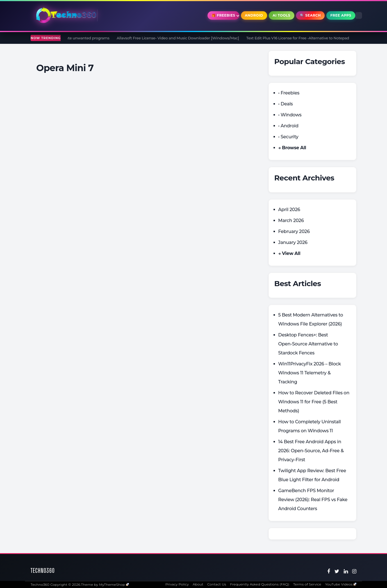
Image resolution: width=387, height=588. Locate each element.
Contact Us (217, 584)
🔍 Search (310, 15)
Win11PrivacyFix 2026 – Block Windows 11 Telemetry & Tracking (310, 373)
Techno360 (43, 570)
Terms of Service (307, 584)
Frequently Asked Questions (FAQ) (260, 584)
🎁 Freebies (223, 15)
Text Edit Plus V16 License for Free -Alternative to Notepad (300, 38)
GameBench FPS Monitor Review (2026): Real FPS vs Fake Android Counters (313, 500)
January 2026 (293, 242)
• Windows (290, 115)
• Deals (286, 104)
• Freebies (289, 93)
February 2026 (294, 231)
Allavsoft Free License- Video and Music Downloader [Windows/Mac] (180, 38)
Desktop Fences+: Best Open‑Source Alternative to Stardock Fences (308, 344)
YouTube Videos (341, 584)
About (198, 584)
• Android (288, 126)
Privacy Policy (177, 584)
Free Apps (341, 15)
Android (254, 15)
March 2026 (291, 220)
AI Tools (282, 15)
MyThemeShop (114, 584)
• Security (288, 137)
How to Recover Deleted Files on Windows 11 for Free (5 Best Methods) (314, 402)
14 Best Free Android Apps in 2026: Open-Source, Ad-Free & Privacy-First (311, 451)
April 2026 (289, 210)
